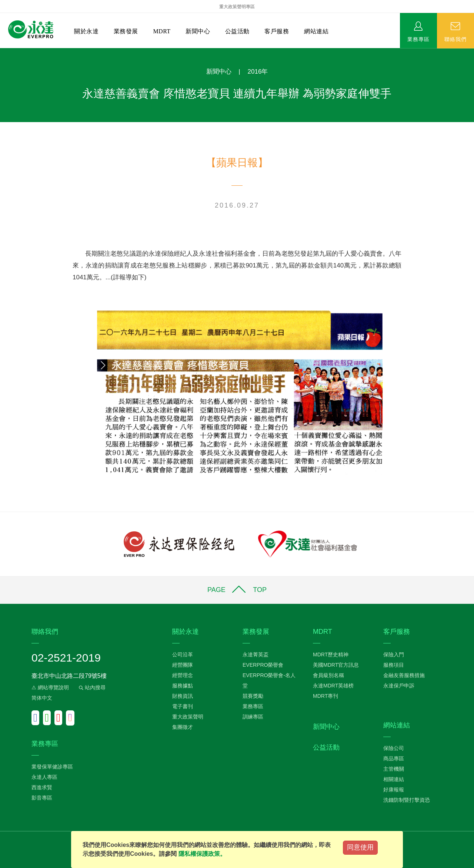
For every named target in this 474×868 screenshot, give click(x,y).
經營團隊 (183, 665)
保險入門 (394, 655)
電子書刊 (183, 706)
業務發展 (126, 31)
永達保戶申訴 (399, 686)
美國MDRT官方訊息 (336, 665)
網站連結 (316, 31)
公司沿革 (183, 655)
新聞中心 (198, 31)
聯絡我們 (455, 39)
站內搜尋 (91, 687)
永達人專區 (44, 777)
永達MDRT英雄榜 (333, 686)
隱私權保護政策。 (202, 854)
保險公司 (394, 748)
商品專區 (394, 758)
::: (2, 52)
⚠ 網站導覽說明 (50, 687)
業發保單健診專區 (52, 767)
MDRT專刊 (326, 696)
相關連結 (394, 779)
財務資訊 (183, 696)
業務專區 (418, 39)
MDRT (162, 31)
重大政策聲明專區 (237, 7)
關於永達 (86, 31)
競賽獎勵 (253, 696)
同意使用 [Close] (360, 847)
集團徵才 (183, 727)
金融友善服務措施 (404, 675)
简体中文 (42, 698)
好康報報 (394, 790)
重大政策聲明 (188, 717)
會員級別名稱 (328, 675)
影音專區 (42, 798)
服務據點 (183, 686)
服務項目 (394, 665)
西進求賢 (42, 787)
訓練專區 (253, 717)
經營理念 (183, 675)
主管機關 (394, 769)
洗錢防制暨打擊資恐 (407, 800)
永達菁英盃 (256, 655)
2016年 (258, 72)
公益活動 (237, 31)
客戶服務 (277, 31)
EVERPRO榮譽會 (263, 665)
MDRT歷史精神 (331, 655)
